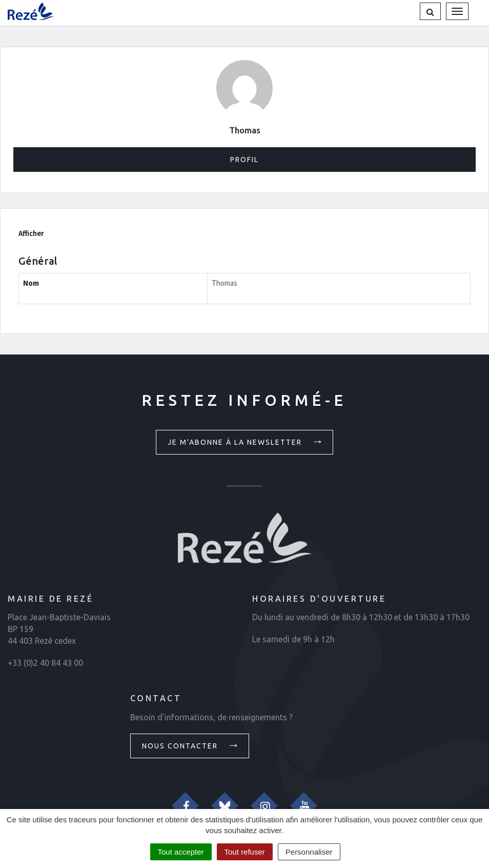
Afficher (31, 233)
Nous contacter (191, 745)
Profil (244, 160)
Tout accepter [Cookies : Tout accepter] (181, 852)
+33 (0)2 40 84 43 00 (45, 663)
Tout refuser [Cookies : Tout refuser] (245, 852)
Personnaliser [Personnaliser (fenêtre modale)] (309, 852)
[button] (430, 11)
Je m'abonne (246, 441)
